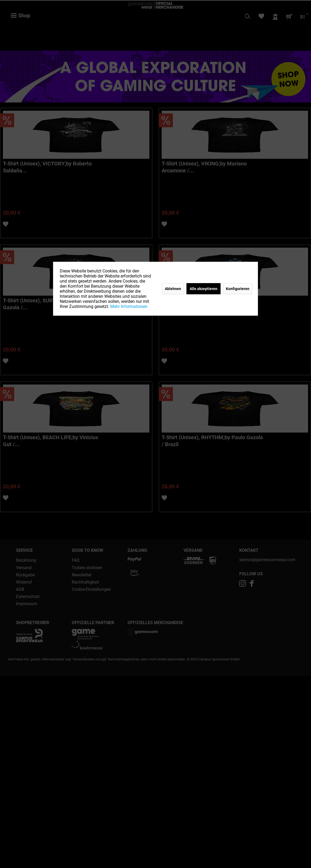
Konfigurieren (238, 289)
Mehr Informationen (129, 306)
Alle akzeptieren (204, 289)
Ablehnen (173, 289)
